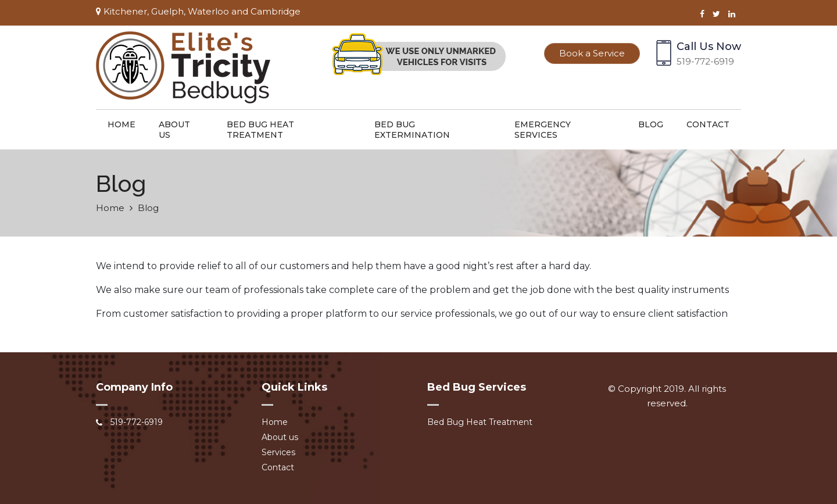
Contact (708, 124)
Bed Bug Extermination (412, 130)
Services (278, 452)
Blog (651, 124)
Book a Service (592, 53)
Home (121, 124)
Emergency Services (543, 130)
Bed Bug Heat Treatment (260, 130)
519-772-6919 (705, 61)
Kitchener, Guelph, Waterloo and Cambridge (198, 11)
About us (174, 130)
